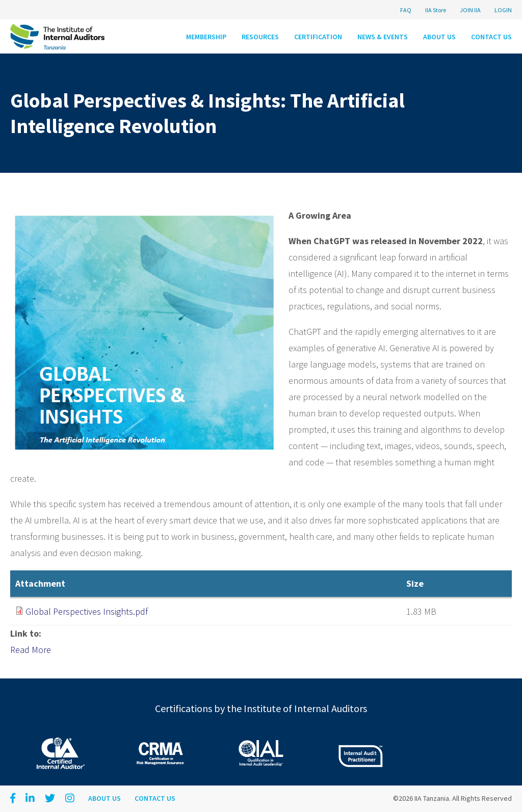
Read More (31, 650)
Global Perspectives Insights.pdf (87, 611)
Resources (260, 37)
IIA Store (436, 10)
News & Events (383, 37)
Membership (206, 37)
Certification (318, 37)
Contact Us (491, 37)
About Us (439, 37)
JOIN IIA (470, 10)
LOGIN (503, 10)
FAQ (406, 10)
